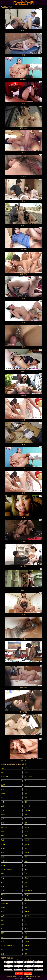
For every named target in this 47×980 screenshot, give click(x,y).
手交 (3, 899)
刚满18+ (27, 916)
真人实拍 (28, 827)
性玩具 (27, 853)
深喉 (3, 831)
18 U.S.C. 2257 (22, 976)
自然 (26, 768)
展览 (3, 853)
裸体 (3, 954)
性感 (26, 857)
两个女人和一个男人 (8, 869)
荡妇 (26, 869)
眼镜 (3, 891)
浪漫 (3, 840)
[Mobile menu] (2, 3)
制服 (26, 933)
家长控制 (38, 976)
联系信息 (9, 976)
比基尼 (3, 785)
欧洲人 (3, 844)
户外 (26, 789)
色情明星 (28, 806)
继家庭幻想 (28, 891)
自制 (3, 912)
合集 (3, 819)
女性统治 (4, 861)
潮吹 (26, 886)
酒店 (3, 920)
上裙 (26, 937)
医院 (3, 916)
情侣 (3, 823)
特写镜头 (4, 815)
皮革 (3, 933)
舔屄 (26, 823)
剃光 (26, 861)
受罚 (26, 815)
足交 (3, 882)
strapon (27, 895)
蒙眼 (3, 789)
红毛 (26, 831)
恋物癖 (3, 865)
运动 (26, 882)
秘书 (26, 848)
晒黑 (26, 908)
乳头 (26, 772)
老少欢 (27, 785)
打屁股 (27, 878)
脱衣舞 (27, 899)
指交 (3, 874)
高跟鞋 (3, 908)
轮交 (3, 886)
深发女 (3, 793)
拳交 (3, 878)
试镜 (3, 806)
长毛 (3, 941)
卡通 (3, 802)
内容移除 (31, 976)
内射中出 (4, 827)
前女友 (3, 848)
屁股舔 (27, 840)
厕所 (26, 929)
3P (26, 920)
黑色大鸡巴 (5, 777)
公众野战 (28, 810)
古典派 (27, 941)
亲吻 (3, 924)
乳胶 (3, 929)
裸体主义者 (28, 777)
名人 (3, 810)
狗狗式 (3, 836)
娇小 (26, 793)
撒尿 (26, 802)
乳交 (26, 924)
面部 (3, 857)
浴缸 (3, 772)
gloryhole (4, 895)
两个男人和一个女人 (8, 946)
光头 (3, 768)
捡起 (26, 798)
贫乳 (26, 874)
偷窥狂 (27, 946)
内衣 (3, 937)
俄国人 (27, 844)
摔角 (26, 954)
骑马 (26, 836)
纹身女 (27, 912)
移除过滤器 (28, 973)
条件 (15, 976)
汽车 (3, 798)
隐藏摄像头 (5, 903)
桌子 (26, 903)
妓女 (26, 950)
